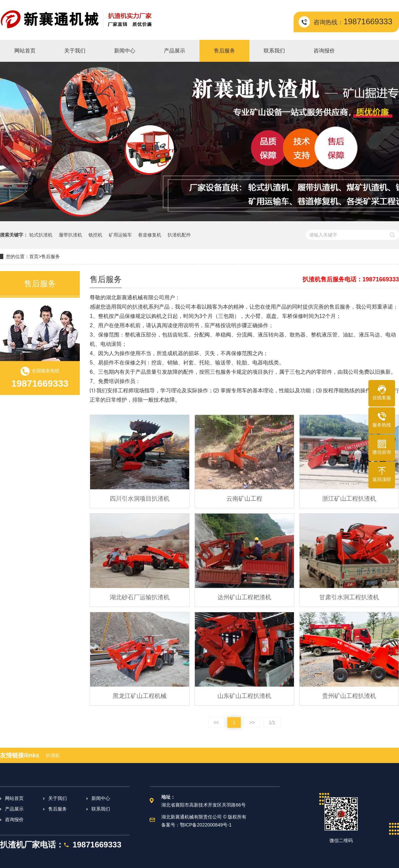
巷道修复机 (150, 235)
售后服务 (51, 256)
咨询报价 (14, 820)
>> (252, 723)
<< (216, 723)
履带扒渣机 (70, 235)
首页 (34, 256)
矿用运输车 (120, 235)
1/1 (272, 723)
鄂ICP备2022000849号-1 (206, 825)
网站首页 (14, 798)
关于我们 (58, 798)
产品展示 (14, 809)
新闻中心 (101, 798)
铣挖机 (95, 235)
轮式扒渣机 (41, 235)
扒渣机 (53, 755)
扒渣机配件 (179, 235)
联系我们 (101, 809)
